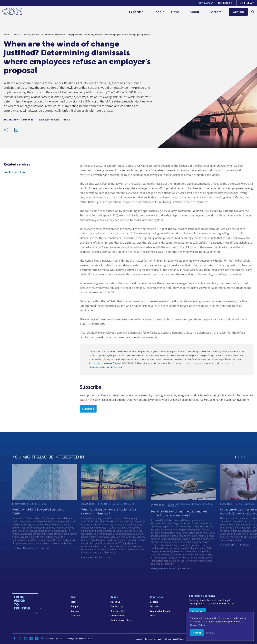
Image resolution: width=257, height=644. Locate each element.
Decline (210, 633)
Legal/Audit (178, 639)
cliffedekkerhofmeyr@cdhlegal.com (105, 367)
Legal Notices (164, 639)
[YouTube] (37, 639)
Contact (75, 616)
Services (154, 606)
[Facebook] (14, 639)
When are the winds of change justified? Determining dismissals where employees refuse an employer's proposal (98, 36)
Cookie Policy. (198, 625)
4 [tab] (245, 469)
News (175, 12)
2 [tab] (238, 469)
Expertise (136, 12)
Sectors (154, 602)
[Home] (12, 12)
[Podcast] (42, 639)
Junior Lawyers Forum (122, 620)
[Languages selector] (247, 3)
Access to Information (146, 639)
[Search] (253, 12)
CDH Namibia (225, 3)
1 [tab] (235, 469)
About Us (115, 602)
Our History (117, 606)
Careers (215, 12)
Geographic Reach (160, 611)
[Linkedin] (31, 639)
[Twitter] (20, 639)
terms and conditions (102, 363)
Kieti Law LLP (206, 3)
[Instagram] (26, 639)
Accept (197, 633)
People (159, 12)
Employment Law (32, 36)
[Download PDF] (16, 131)
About (194, 12)
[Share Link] (7, 131)
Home (6, 36)
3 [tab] (242, 469)
